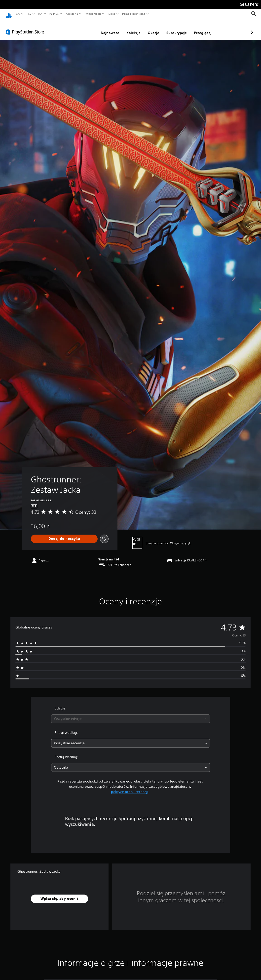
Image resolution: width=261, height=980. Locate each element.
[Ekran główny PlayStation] (9, 14)
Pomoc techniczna (133, 14)
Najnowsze (84, 28)
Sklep (112, 14)
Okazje (127, 28)
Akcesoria (72, 14)
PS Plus (54, 14)
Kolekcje (107, 28)
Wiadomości (93, 14)
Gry (18, 14)
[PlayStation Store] (26, 27)
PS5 (29, 14)
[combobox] (131, 714)
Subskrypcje (150, 28)
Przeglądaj (176, 28)
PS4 (40, 14)
